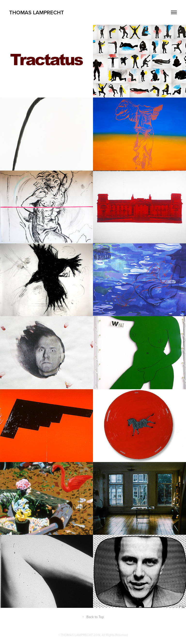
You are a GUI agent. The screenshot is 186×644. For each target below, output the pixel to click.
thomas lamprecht (37, 12)
